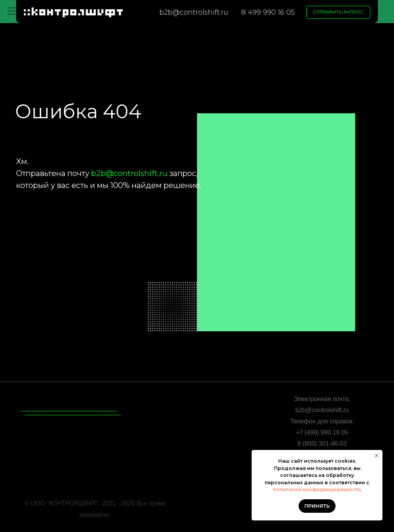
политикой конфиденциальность (317, 489)
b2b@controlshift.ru (194, 12)
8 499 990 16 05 (268, 12)
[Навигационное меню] (13, 12)
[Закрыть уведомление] (377, 456)
